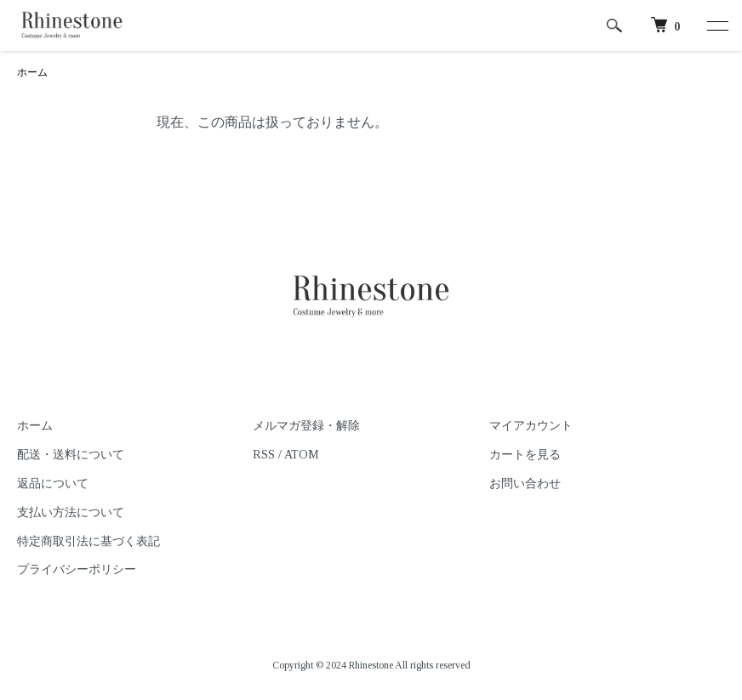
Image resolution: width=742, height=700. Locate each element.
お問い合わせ (525, 484)
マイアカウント (531, 426)
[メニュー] (716, 26)
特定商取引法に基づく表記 (88, 541)
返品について (53, 484)
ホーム (32, 72)
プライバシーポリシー (77, 569)
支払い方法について (71, 512)
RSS (264, 455)
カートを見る (525, 455)
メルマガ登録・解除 (306, 426)
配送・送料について (71, 455)
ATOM (302, 455)
